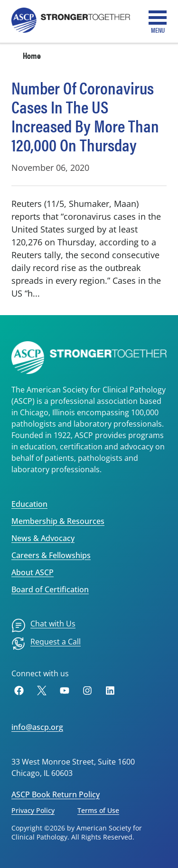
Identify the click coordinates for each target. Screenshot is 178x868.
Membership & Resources (58, 521)
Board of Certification (50, 589)
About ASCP (33, 572)
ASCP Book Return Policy (56, 794)
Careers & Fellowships (51, 555)
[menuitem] (43, 625)
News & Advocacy (43, 538)
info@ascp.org (37, 727)
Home (32, 55)
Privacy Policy (33, 810)
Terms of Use (98, 810)
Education (29, 504)
